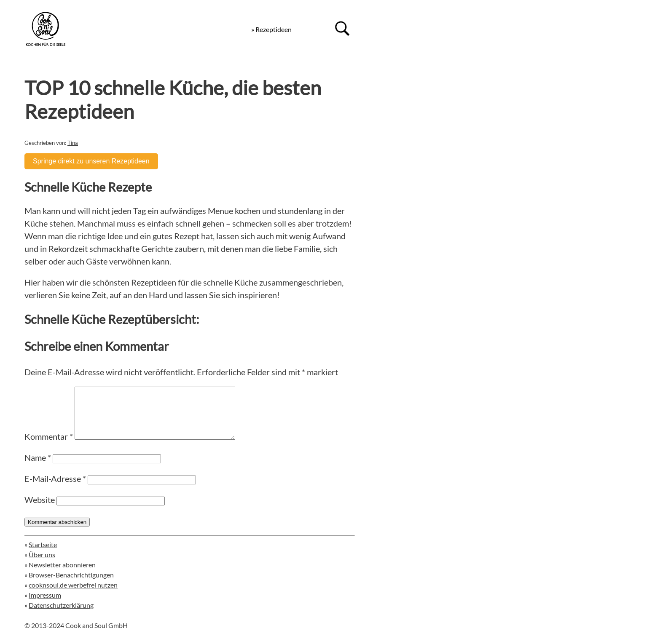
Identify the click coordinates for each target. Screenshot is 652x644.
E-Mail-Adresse (55, 489)
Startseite (43, 554)
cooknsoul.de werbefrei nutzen (73, 595)
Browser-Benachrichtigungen (71, 585)
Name (38, 468)
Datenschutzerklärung (61, 615)
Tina (73, 143)
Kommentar (49, 446)
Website (40, 510)
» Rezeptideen (271, 29)
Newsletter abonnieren (62, 575)
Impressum (45, 605)
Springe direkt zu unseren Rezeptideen (91, 161)
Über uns (42, 565)
